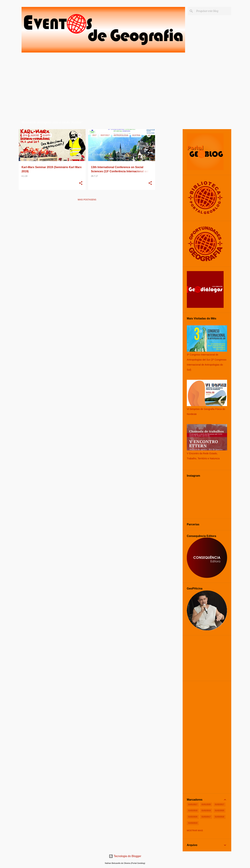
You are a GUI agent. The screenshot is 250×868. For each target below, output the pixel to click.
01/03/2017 (206, 817)
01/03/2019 (193, 823)
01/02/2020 (220, 810)
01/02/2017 (220, 804)
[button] (81, 183)
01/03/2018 (220, 817)
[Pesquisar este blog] (213, 11)
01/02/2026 (193, 817)
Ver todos (146, 123)
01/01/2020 (206, 804)
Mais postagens (87, 200)
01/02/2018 (193, 810)
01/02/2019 (206, 810)
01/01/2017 (193, 804)
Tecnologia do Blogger (125, 856)
